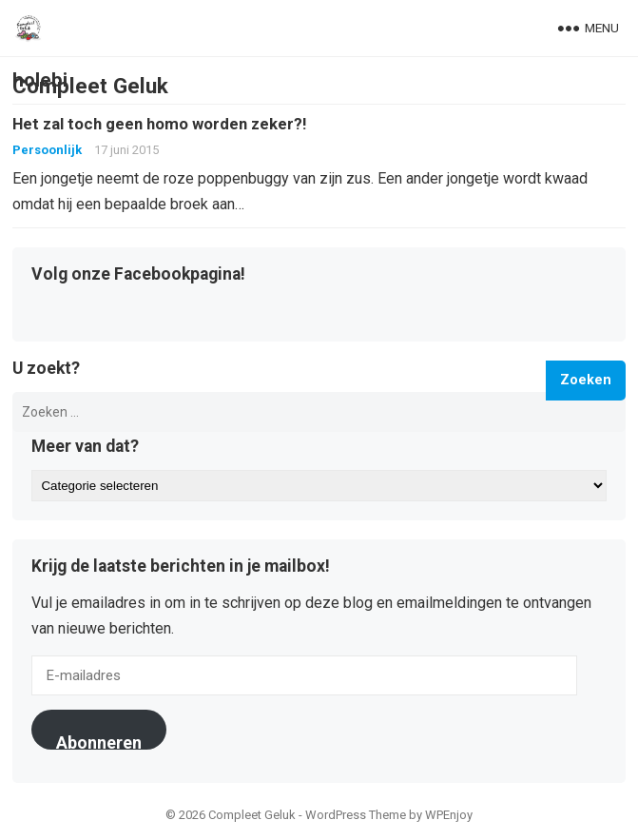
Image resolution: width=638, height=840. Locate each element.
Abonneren (99, 741)
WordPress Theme (356, 815)
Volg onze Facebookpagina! (138, 275)
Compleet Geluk (90, 86)
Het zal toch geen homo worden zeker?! (159, 124)
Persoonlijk (47, 150)
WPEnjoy (449, 815)
